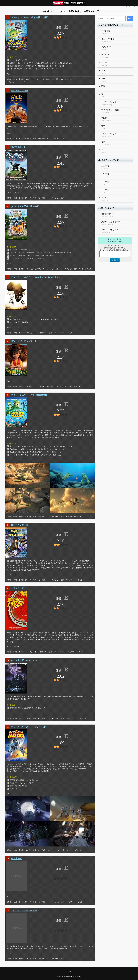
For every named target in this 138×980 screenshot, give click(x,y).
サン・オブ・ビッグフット (24, 341)
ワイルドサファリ (20, 91)
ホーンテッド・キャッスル (24, 660)
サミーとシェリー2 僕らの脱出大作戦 (30, 17)
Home (69, 971)
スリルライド (17, 588)
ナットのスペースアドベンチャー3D (28, 727)
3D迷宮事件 (17, 859)
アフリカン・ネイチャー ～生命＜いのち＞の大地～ (36, 277)
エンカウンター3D (20, 525)
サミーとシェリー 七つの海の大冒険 (29, 395)
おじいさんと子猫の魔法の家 (25, 206)
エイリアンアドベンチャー (24, 911)
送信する (115, 260)
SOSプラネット (18, 147)
